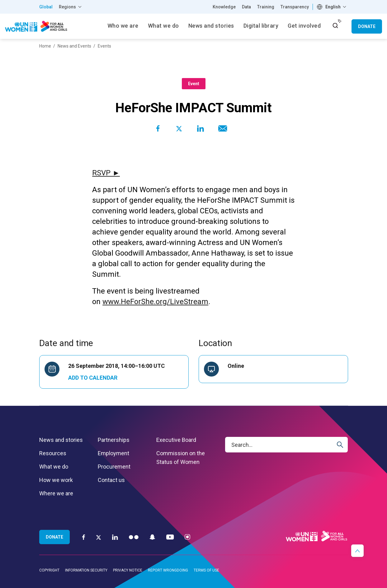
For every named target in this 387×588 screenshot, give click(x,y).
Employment (113, 453)
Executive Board (176, 440)
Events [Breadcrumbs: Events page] (104, 46)
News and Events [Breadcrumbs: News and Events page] (74, 46)
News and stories (61, 440)
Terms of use (206, 570)
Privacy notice (128, 570)
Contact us (111, 480)
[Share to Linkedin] (200, 128)
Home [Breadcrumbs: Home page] (45, 46)
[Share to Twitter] (179, 128)
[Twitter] (99, 537)
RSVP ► (106, 173)
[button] (357, 551)
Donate (367, 26)
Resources (53, 453)
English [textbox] (333, 7)
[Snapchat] (152, 537)
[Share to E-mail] (221, 128)
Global (46, 7)
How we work (56, 480)
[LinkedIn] (115, 537)
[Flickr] (134, 537)
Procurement (114, 467)
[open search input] (335, 25)
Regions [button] (67, 7)
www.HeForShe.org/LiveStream (155, 302)
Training (266, 7)
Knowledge (224, 7)
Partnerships (114, 440)
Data (246, 7)
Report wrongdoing (168, 570)
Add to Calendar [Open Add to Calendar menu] (93, 378)
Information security (86, 570)
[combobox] (332, 7)
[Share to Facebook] (158, 128)
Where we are (56, 493)
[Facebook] (84, 537)
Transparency (295, 7)
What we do (54, 467)
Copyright (49, 570)
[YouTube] (170, 537)
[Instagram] (187, 537)
